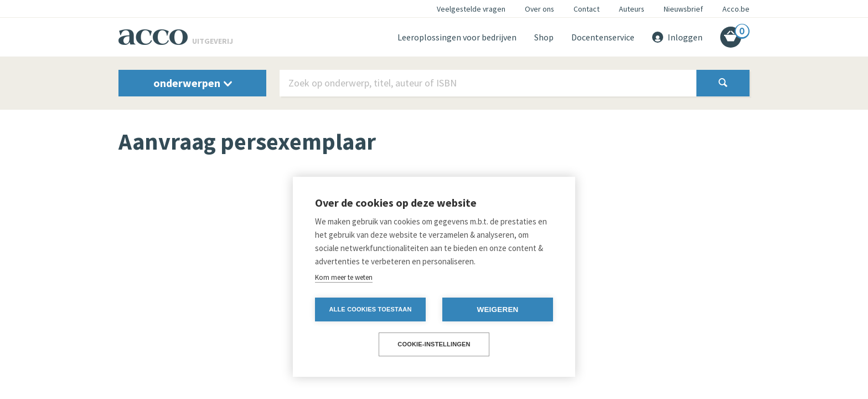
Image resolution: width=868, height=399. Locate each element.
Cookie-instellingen (434, 344)
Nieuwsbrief (683, 9)
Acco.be (736, 9)
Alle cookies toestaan (370, 309)
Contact (587, 9)
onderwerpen (193, 83)
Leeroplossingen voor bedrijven (457, 37)
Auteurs (632, 9)
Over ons (539, 9)
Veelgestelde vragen (471, 9)
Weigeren (497, 310)
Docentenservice (603, 37)
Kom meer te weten (344, 277)
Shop (544, 37)
